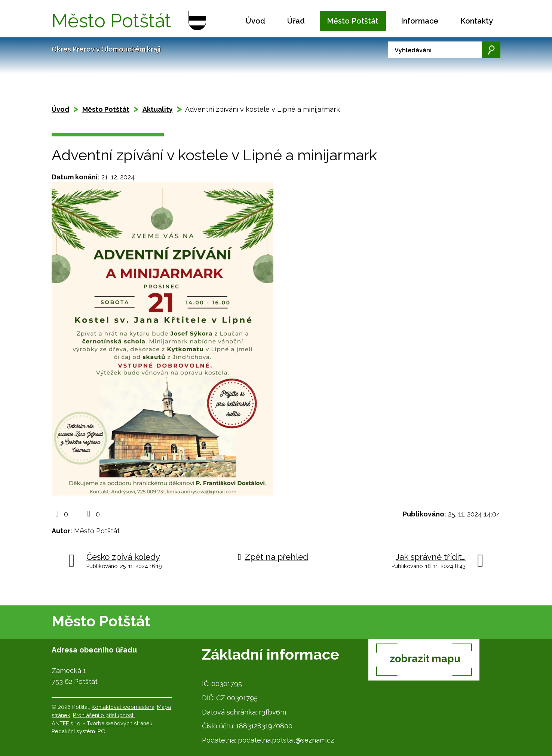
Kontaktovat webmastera (123, 707)
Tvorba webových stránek (120, 723)
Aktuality (158, 109)
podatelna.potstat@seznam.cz (286, 740)
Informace (420, 21)
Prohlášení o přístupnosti (104, 715)
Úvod (255, 21)
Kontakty (477, 21)
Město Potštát (353, 21)
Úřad (296, 21)
